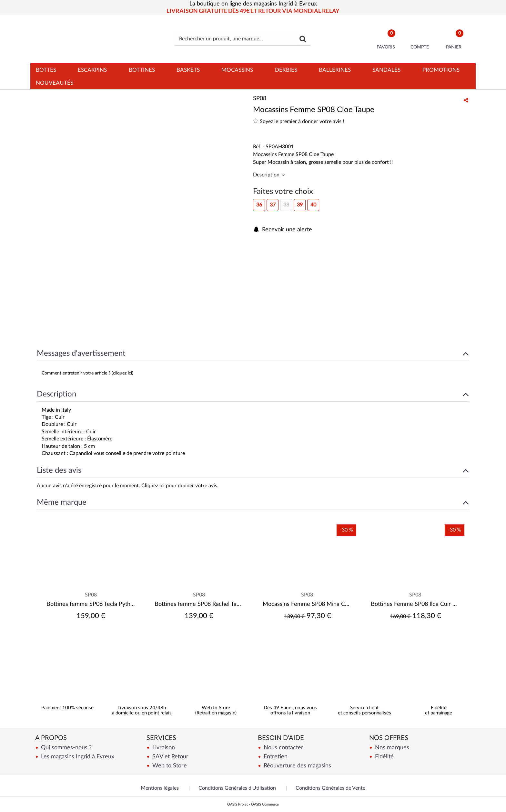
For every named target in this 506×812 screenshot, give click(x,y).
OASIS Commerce (265, 804)
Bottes (46, 70)
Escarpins (92, 70)
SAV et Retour (170, 757)
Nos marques (391, 748)
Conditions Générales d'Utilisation (237, 788)
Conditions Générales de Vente (330, 788)
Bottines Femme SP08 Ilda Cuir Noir (415, 604)
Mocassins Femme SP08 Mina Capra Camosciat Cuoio (307, 604)
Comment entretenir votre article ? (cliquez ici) (87, 373)
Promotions (441, 70)
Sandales (386, 70)
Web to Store (169, 766)
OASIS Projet (238, 804)
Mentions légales (160, 788)
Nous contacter (283, 748)
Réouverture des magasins (297, 766)
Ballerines (335, 70)
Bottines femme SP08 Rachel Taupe (199, 604)
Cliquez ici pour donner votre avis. (180, 486)
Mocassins (237, 70)
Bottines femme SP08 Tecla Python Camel (91, 604)
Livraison (163, 748)
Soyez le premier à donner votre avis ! (299, 121)
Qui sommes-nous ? (66, 748)
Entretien (275, 757)
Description (267, 175)
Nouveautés (55, 83)
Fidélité (384, 757)
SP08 (91, 595)
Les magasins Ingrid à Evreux (77, 757)
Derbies (286, 70)
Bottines (142, 70)
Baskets (188, 70)
